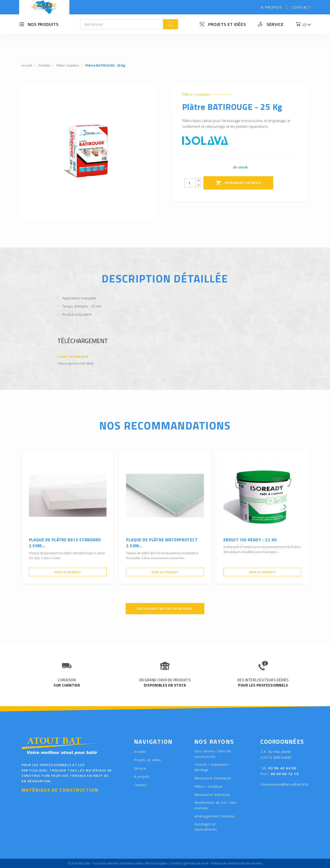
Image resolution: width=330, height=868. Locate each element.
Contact (301, 7)
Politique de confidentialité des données (237, 863)
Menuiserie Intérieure (213, 795)
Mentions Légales (156, 863)
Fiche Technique (73, 357)
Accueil (140, 752)
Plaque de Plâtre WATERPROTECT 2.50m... (162, 543)
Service (275, 24)
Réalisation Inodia (132, 863)
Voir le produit (68, 572)
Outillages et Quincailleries (206, 827)
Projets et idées (227, 24)
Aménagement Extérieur (215, 816)
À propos (271, 7)
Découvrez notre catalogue (165, 608)
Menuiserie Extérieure (213, 778)
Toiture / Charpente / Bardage (212, 767)
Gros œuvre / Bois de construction (213, 754)
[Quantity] (190, 183)
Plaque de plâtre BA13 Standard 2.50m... (65, 543)
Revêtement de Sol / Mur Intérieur (216, 805)
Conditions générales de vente (189, 863)
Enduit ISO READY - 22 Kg (250, 540)
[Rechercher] (122, 24)
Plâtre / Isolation (196, 94)
